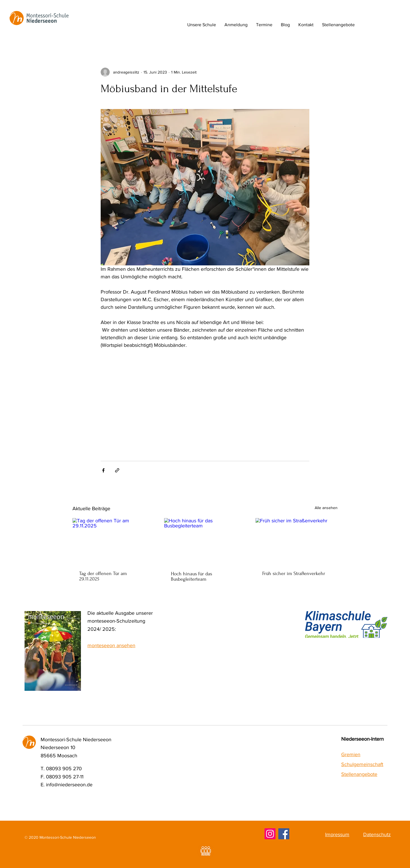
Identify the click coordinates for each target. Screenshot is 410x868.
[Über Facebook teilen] (103, 470)
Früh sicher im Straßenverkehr (294, 573)
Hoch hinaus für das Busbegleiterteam (191, 576)
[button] (202, 25)
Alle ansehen (326, 508)
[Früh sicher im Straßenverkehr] (297, 541)
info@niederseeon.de (69, 785)
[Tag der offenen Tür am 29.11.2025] (113, 541)
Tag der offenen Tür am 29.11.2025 (103, 576)
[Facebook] (284, 834)
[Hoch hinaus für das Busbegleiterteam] (205, 541)
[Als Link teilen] (117, 470)
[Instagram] (270, 834)
